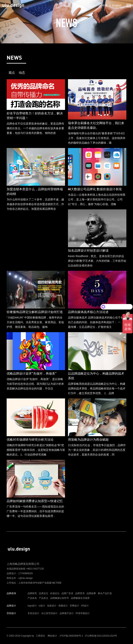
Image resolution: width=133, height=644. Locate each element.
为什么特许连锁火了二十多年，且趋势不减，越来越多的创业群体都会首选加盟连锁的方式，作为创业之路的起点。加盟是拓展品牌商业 (36, 188)
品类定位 (44, 593)
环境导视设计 (83, 613)
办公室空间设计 (49, 613)
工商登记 (40, 636)
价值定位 (55, 593)
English (117, 5)
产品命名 (32, 598)
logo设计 (32, 606)
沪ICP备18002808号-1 (71, 636)
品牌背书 (80, 593)
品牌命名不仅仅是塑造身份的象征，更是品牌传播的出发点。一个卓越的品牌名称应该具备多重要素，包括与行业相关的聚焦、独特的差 (36, 114)
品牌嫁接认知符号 (60, 598)
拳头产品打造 (105, 593)
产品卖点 (44, 598)
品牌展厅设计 (67, 613)
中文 (105, 5)
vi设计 (42, 606)
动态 (22, 73)
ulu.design (13, 5)
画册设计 (63, 606)
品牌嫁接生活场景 (80, 598)
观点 (12, 73)
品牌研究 (32, 593)
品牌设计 (11, 606)
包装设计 (52, 606)
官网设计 (74, 606)
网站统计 (52, 636)
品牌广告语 (67, 593)
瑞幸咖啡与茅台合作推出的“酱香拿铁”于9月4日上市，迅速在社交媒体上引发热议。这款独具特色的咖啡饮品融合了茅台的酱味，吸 (97, 121)
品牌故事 (91, 593)
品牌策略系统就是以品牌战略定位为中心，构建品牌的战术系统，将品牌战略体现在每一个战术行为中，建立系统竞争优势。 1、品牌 (97, 372)
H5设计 (85, 606)
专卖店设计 (33, 613)
